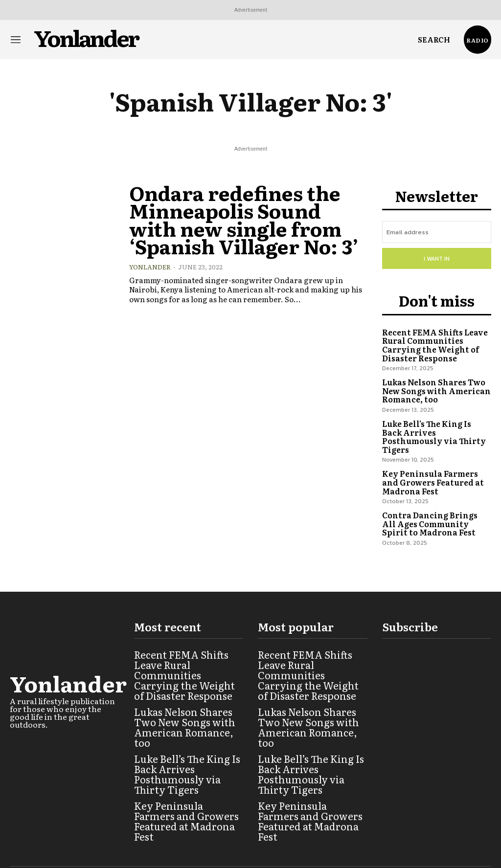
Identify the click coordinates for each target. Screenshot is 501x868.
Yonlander (150, 259)
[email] (437, 232)
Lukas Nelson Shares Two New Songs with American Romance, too (433, 384)
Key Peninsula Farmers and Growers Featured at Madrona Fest (435, 464)
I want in (437, 257)
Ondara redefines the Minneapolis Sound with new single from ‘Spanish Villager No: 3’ (241, 215)
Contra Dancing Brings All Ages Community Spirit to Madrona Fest (433, 504)
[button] (434, 40)
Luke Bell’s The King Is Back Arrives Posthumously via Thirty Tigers (434, 424)
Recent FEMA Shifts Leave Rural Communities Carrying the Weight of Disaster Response (432, 340)
